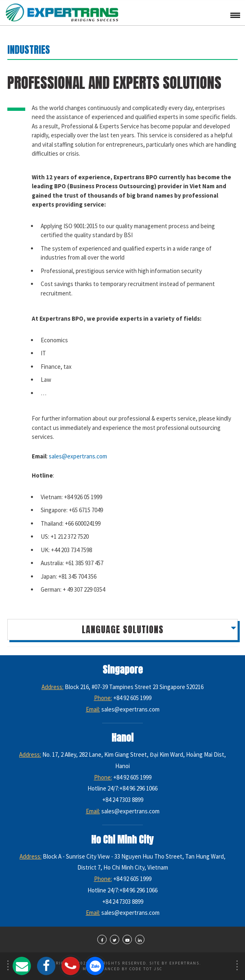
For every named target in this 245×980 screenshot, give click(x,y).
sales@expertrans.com (78, 456)
